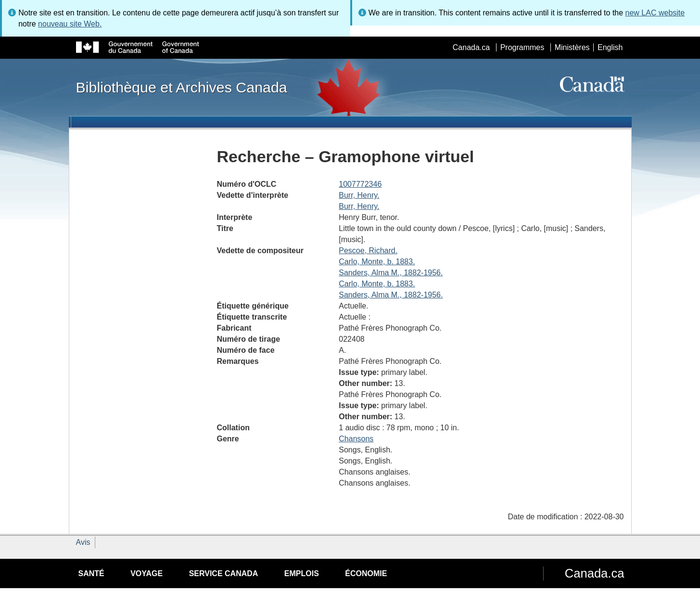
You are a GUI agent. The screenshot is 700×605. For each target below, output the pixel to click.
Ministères (572, 47)
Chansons (356, 439)
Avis (83, 542)
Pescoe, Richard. (368, 251)
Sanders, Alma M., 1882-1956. (391, 273)
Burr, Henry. (359, 195)
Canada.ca (471, 47)
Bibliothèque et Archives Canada (182, 87)
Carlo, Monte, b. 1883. (377, 262)
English (610, 47)
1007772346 (360, 184)
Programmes (522, 47)
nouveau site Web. (70, 24)
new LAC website (655, 13)
